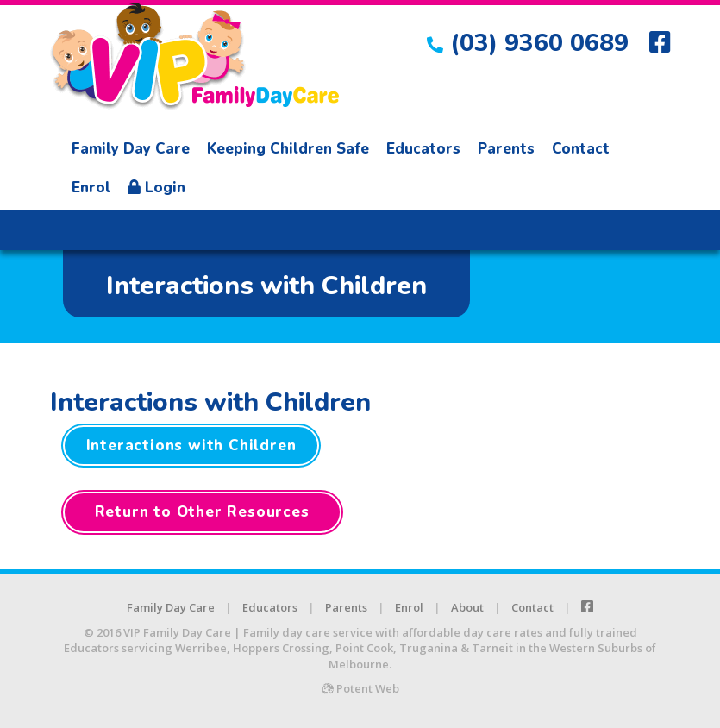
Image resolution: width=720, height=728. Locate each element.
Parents (506, 149)
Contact (581, 149)
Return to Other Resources (202, 512)
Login (157, 188)
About (467, 607)
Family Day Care (131, 149)
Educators (423, 149)
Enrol (91, 188)
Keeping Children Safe (288, 149)
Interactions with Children (191, 446)
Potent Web (360, 688)
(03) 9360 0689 (528, 43)
